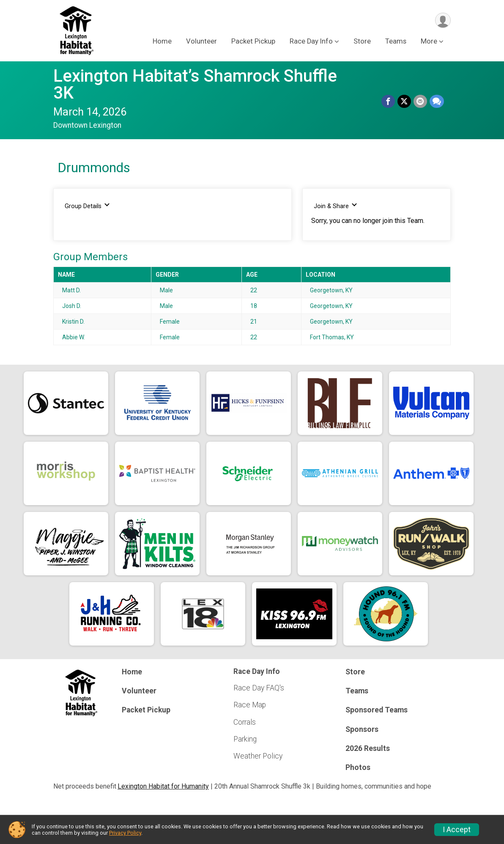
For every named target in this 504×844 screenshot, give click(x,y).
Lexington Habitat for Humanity (163, 786)
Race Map (250, 705)
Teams (396, 42)
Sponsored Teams (377, 710)
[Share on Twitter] (404, 102)
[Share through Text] (437, 102)
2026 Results (368, 748)
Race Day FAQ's (259, 688)
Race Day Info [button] (311, 42)
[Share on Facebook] (388, 102)
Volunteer (201, 42)
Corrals (245, 722)
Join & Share (336, 206)
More (429, 42)
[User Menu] (443, 21)
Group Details (87, 206)
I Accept (457, 830)
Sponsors (362, 729)
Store (362, 42)
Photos (358, 767)
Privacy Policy (125, 833)
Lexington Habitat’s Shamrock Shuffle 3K (195, 84)
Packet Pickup (253, 42)
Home (162, 42)
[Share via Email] (420, 102)
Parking (245, 739)
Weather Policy (258, 756)
